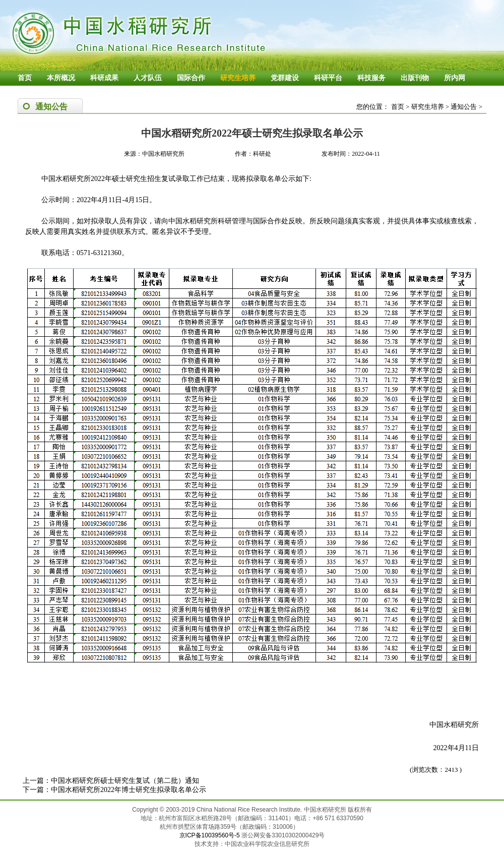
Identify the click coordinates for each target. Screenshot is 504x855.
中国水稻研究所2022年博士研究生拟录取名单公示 (129, 790)
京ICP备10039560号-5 (210, 835)
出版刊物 (415, 78)
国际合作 (191, 78)
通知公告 (464, 107)
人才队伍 (148, 78)
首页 (25, 78)
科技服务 (371, 78)
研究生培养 (238, 78)
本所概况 (61, 78)
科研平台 (328, 78)
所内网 (455, 78)
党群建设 (285, 78)
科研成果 (104, 78)
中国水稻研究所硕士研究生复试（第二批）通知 (125, 781)
